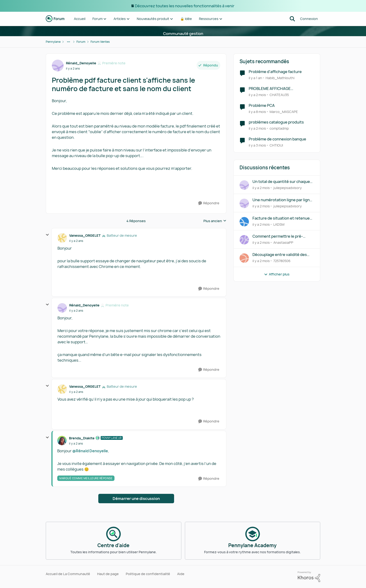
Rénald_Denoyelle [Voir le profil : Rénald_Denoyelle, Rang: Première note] (81, 63)
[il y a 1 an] (255, 78)
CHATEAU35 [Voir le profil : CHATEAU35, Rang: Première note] (279, 95)
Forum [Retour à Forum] (81, 42)
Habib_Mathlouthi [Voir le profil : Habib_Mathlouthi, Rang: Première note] (280, 78)
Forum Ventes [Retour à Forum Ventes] (100, 42)
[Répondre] (209, 203)
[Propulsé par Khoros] (309, 577)
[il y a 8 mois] (257, 111)
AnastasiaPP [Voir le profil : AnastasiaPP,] (283, 242)
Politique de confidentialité (148, 574)
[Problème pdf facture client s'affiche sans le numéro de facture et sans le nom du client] (76, 241)
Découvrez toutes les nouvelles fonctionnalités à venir (185, 6)
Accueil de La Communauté (68, 574)
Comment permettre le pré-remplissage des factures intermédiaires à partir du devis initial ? (281, 236)
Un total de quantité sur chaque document (281, 182)
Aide (181, 574)
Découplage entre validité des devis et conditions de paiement (282, 255)
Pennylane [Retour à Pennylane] (53, 42)
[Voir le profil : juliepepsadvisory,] (244, 185)
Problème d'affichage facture (275, 72)
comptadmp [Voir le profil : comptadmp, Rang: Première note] (279, 128)
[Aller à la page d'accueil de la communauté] (55, 19)
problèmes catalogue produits (276, 122)
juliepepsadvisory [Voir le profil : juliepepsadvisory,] (288, 188)
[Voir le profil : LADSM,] (244, 222)
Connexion (309, 19)
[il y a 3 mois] (257, 145)
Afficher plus (277, 274)
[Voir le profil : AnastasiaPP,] (244, 240)
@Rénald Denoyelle (90, 451)
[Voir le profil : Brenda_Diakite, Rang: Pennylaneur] (62, 441)
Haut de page (108, 574)
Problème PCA (262, 106)
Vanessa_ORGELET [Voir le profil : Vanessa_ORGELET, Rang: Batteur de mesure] (85, 235)
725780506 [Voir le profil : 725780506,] (282, 261)
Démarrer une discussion (136, 499)
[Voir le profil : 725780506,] (244, 258)
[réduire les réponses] (47, 235)
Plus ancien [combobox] (215, 221)
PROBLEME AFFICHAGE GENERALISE (270, 89)
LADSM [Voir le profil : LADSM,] (279, 224)
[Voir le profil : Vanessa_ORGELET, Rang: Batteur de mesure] (62, 238)
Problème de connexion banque (277, 139)
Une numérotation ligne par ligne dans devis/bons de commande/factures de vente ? (282, 200)
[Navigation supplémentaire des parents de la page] (69, 42)
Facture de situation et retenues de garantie (282, 218)
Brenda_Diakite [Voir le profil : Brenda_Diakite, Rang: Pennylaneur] (82, 438)
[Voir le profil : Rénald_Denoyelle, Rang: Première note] (58, 66)
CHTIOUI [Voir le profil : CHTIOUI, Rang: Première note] (276, 145)
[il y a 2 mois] (257, 95)
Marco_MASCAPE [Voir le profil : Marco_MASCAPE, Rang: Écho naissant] (284, 111)
